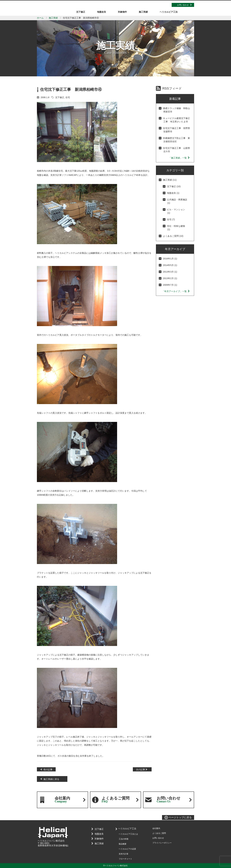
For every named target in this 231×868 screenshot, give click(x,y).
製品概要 (123, 844)
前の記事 (48, 770)
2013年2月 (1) (170, 278)
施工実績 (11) (170, 180)
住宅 (68, 97)
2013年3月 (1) (170, 272)
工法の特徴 (124, 839)
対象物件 (98, 839)
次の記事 (141, 770)
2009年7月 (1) (170, 285)
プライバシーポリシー (162, 843)
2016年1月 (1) (170, 259)
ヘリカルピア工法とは (128, 834)
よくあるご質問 (116, 800)
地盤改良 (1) (173, 193)
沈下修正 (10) (174, 186)
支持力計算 (124, 854)
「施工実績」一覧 (179, 158)
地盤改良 (98, 834)
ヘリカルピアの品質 (127, 849)
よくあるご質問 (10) (173, 236)
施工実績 (53, 18)
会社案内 (62, 800)
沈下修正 (60, 97)
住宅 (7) (171, 219)
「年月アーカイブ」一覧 (176, 291)
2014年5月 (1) (170, 265)
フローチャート (125, 859)
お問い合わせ (183, 5)
